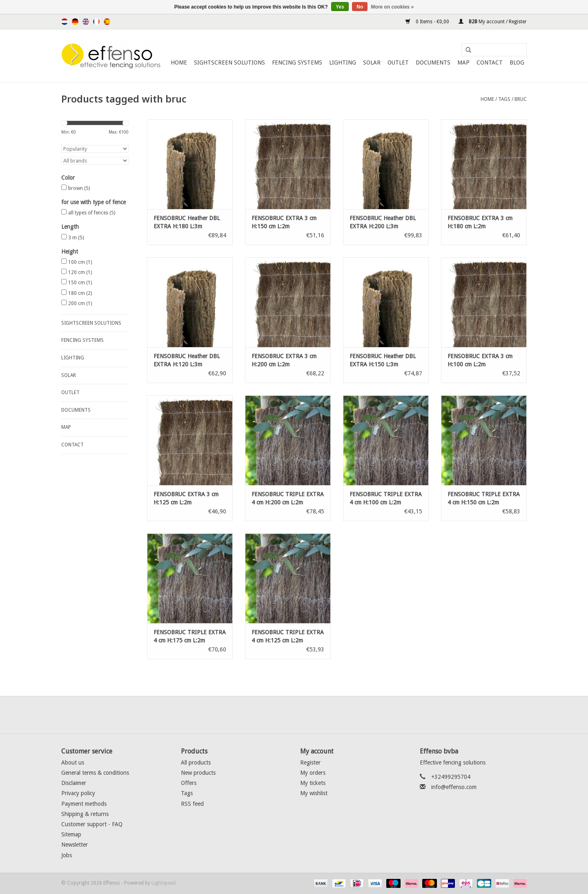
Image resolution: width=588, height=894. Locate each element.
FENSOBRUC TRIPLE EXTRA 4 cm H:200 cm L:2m (288, 498)
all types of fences (92, 213)
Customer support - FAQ (92, 824)
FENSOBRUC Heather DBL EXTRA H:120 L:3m (187, 360)
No (360, 7)
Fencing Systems (297, 62)
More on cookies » (393, 7)
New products (198, 773)
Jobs (67, 855)
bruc (521, 99)
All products (196, 762)
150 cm (80, 283)
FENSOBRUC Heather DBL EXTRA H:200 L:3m (383, 222)
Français (96, 22)
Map (463, 62)
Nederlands (65, 22)
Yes (340, 7)
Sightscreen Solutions (229, 62)
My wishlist (314, 793)
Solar (372, 62)
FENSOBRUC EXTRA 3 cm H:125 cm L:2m (186, 498)
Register (310, 762)
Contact (490, 62)
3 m (76, 238)
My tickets (313, 783)
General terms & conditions (95, 773)
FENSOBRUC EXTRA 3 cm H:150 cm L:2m (284, 222)
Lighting (343, 62)
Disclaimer (74, 783)
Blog (517, 62)
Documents (433, 62)
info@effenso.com (454, 787)
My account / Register (493, 22)
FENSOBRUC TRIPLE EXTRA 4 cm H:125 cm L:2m (288, 636)
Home (179, 62)
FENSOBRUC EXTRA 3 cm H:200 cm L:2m (284, 360)
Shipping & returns (85, 814)
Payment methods (84, 804)
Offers (189, 783)
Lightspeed (164, 883)
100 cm (80, 262)
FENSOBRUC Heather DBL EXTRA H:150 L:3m (383, 360)
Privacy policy (78, 793)
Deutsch (75, 22)
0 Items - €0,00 (428, 22)
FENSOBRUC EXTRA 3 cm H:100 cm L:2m (480, 360)
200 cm (80, 303)
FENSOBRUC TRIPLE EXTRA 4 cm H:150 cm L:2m (484, 498)
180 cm (80, 293)
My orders (313, 773)
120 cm (80, 272)
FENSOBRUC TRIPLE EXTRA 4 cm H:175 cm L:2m (190, 636)
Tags (504, 99)
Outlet (398, 62)
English (86, 22)
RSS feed (192, 804)
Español (107, 22)
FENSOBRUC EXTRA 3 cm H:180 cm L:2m (480, 222)
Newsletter (75, 845)
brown (79, 188)
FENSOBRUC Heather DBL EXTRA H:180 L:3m (187, 222)
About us (73, 762)
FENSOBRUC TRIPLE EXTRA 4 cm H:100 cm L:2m (386, 498)
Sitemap (71, 834)
